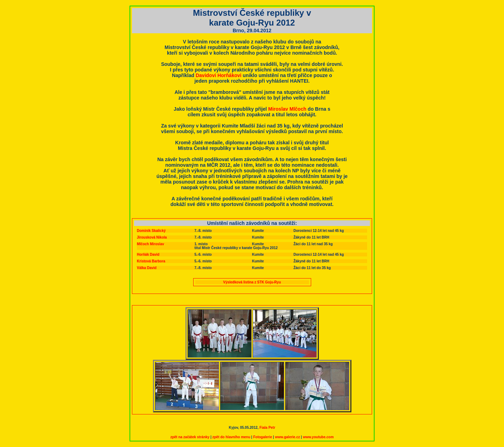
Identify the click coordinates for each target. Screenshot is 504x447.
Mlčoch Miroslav (150, 244)
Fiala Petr (267, 428)
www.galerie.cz (288, 437)
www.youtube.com (318, 437)
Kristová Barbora (151, 261)
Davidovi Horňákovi (219, 75)
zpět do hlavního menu (231, 437)
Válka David (147, 268)
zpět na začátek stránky (190, 437)
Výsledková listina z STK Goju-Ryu (252, 282)
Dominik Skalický (151, 231)
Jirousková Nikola (152, 237)
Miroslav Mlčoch (287, 109)
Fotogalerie (262, 437)
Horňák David (148, 255)
